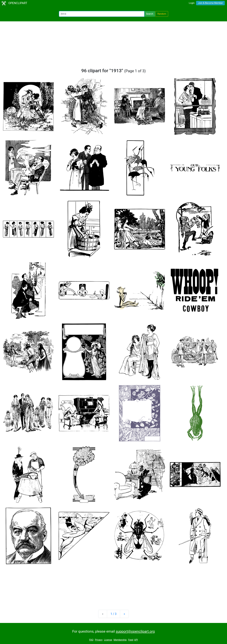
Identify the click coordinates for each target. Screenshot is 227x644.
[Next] (124, 614)
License (108, 640)
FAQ (91, 640)
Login (192, 3)
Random (162, 14)
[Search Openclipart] (102, 14)
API (136, 640)
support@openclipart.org (135, 631)
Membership (120, 640)
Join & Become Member (210, 3)
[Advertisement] (113, 46)
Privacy (99, 640)
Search (150, 14)
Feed (131, 640)
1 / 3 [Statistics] (114, 614)
